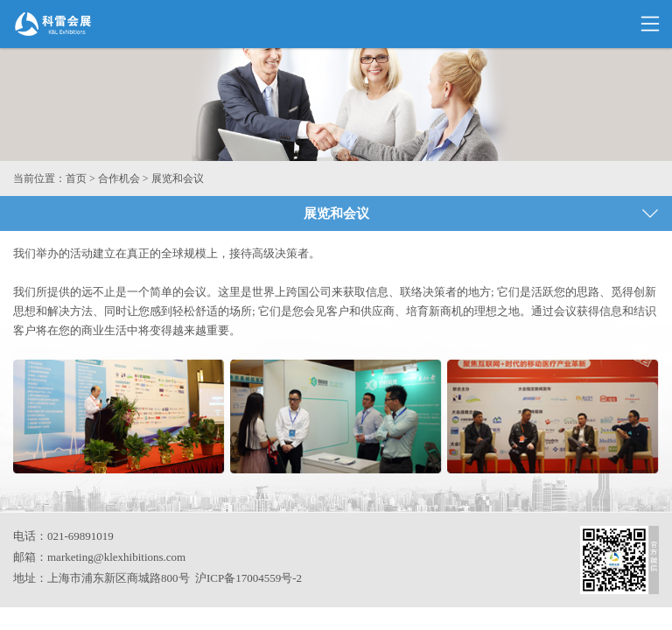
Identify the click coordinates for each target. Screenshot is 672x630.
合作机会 (119, 178)
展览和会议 (178, 178)
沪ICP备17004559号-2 (248, 578)
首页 (76, 178)
